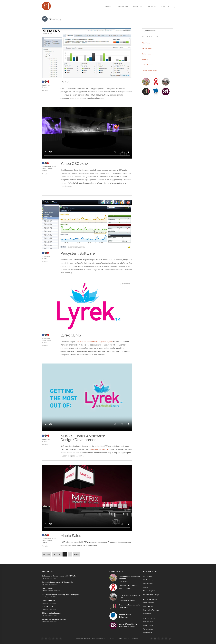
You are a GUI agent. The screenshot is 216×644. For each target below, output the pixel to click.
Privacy (127, 639)
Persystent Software (78, 254)
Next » (76, 554)
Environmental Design (49, 167)
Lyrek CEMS (71, 335)
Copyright (82, 639)
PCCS (65, 82)
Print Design (146, 43)
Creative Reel (123, 7)
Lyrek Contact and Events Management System (94, 342)
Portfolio (138, 7)
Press (44, 609)
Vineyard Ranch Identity (128, 624)
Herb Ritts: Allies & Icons (128, 586)
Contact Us (164, 7)
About (108, 7)
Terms (119, 639)
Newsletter (147, 614)
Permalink (45, 90)
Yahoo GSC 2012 (74, 164)
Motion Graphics (47, 169)
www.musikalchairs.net (99, 450)
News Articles (148, 606)
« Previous (47, 554)
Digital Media (46, 85)
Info (43, 578)
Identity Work (148, 626)
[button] (174, 8)
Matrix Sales (71, 536)
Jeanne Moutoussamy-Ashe (130, 605)
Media (151, 7)
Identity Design (47, 340)
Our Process (148, 633)
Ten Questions (148, 629)
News (44, 591)
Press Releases (148, 603)
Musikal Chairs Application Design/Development (83, 438)
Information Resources (151, 610)
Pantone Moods (125, 615)
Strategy (44, 87)
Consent (136, 639)
